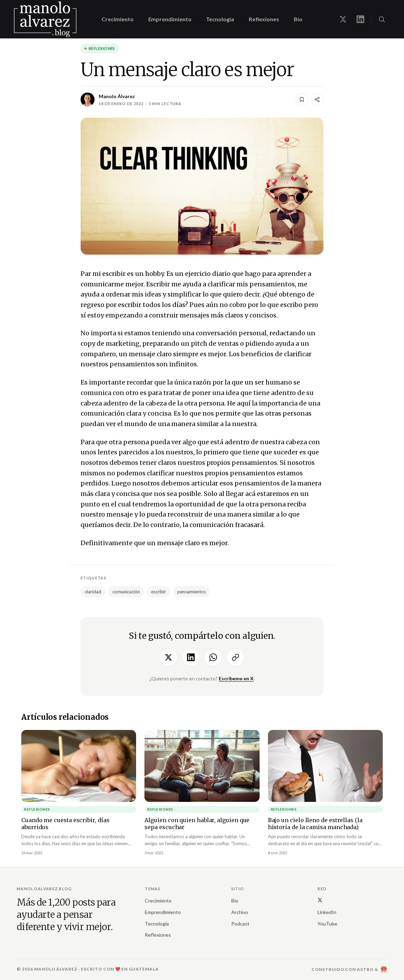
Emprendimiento (170, 19)
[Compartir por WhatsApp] (213, 657)
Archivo (240, 912)
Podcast (240, 924)
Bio (298, 19)
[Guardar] (302, 100)
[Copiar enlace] (235, 657)
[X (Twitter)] (320, 900)
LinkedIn (327, 912)
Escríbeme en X (236, 678)
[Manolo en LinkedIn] (360, 19)
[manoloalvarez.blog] (45, 19)
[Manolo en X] (343, 19)
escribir (159, 592)
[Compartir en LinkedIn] (191, 657)
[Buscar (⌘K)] (382, 19)
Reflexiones (264, 19)
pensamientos (192, 592)
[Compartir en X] (169, 657)
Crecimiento (117, 19)
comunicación (126, 592)
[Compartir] (317, 100)
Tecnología (220, 19)
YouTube (327, 924)
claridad (93, 592)
